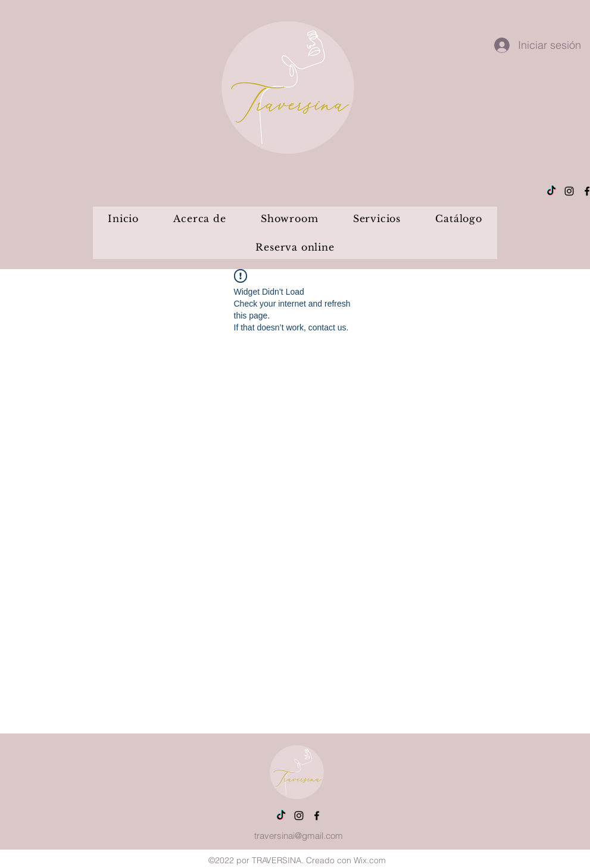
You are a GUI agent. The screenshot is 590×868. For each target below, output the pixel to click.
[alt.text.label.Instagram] (569, 191)
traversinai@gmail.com (299, 836)
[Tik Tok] (551, 191)
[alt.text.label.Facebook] (317, 816)
